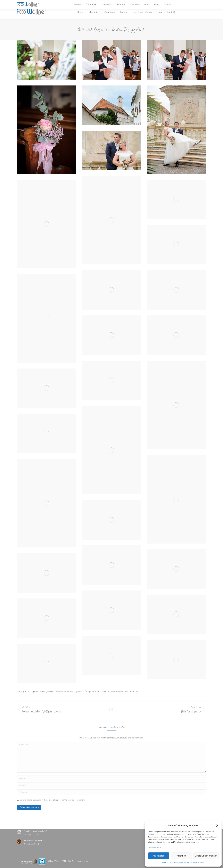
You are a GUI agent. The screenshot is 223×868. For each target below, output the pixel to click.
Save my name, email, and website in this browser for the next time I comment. (52, 800)
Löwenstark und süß (33, 840)
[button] (217, 826)
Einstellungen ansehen (206, 856)
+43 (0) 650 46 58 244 (30, 3)
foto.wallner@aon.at (54, 3)
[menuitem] (80, 12)
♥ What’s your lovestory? (35, 831)
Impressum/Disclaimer (196, 862)
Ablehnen (181, 856)
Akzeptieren (159, 856)
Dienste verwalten (155, 848)
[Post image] (19, 832)
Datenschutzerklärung (177, 862)
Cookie (165, 862)
